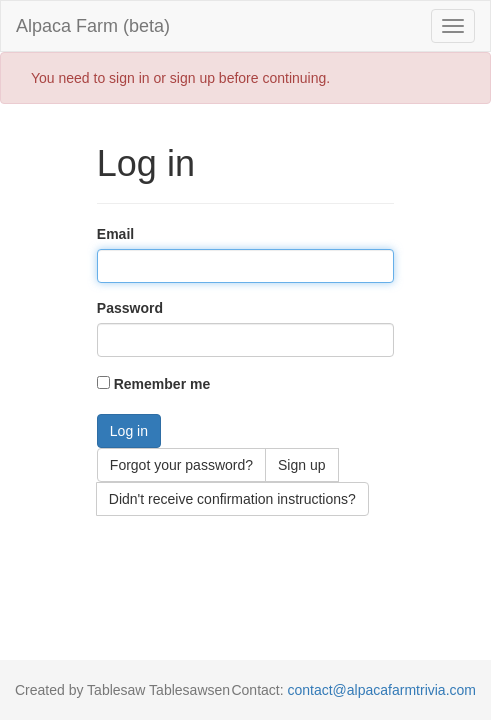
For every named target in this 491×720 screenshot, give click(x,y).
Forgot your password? (181, 465)
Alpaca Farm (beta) (93, 26)
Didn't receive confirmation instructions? (232, 499)
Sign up (301, 465)
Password (130, 308)
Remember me (162, 384)
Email (115, 234)
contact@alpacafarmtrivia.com (381, 690)
